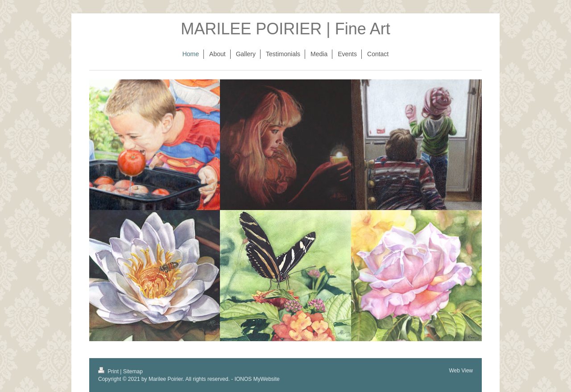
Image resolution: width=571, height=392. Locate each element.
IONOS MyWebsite (257, 379)
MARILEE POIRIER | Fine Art (285, 29)
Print (109, 371)
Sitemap (133, 371)
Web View (461, 371)
